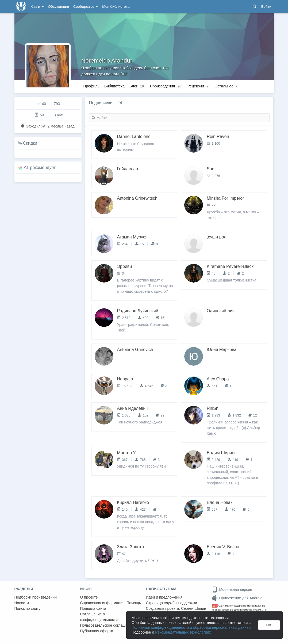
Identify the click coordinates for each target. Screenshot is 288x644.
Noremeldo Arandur (107, 61)
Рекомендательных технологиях (183, 632)
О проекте (89, 597)
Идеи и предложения (164, 597)
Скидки (30, 143)
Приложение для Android (237, 598)
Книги (37, 7)
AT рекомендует (40, 167)
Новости (22, 603)
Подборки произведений (36, 597)
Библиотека (114, 86)
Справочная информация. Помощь (111, 603)
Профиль (91, 86)
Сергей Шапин (194, 608)
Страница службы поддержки (172, 603)
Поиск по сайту (28, 608)
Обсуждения (59, 7)
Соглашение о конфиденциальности (99, 617)
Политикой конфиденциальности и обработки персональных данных (191, 627)
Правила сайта (93, 608)
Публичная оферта (97, 631)
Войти (266, 7)
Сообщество (86, 7)
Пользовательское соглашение (107, 625)
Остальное (226, 86)
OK (269, 625)
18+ (215, 606)
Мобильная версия (232, 589)
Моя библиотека (116, 7)
